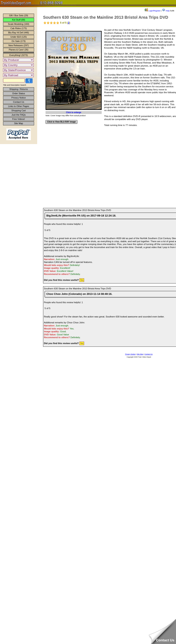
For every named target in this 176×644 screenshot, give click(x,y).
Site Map (18, 123)
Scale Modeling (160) (19, 24)
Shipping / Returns (19, 89)
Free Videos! (19, 119)
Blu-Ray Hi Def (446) (18, 33)
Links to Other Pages (19, 106)
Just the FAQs (18, 115)
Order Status (19, 93)
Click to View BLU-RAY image (61, 122)
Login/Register (152, 11)
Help (166, 11)
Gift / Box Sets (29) (19, 15)
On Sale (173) (19, 41)
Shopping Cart (19, 110)
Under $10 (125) (19, 37)
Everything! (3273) (19, 55)
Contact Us (19, 102)
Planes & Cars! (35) (19, 50)
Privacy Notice (19, 98)
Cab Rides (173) (19, 28)
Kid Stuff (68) (19, 20)
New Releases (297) (19, 45)
